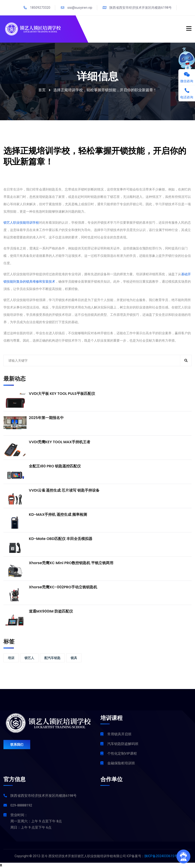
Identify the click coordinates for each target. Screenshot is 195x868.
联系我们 (17, 745)
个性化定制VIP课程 (122, 754)
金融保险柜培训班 (121, 763)
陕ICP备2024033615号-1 (162, 856)
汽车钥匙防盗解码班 (123, 744)
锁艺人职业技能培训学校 (21, 223)
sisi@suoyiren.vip (76, 8)
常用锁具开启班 (119, 734)
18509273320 (37, 8)
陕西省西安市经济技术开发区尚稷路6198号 (137, 8)
